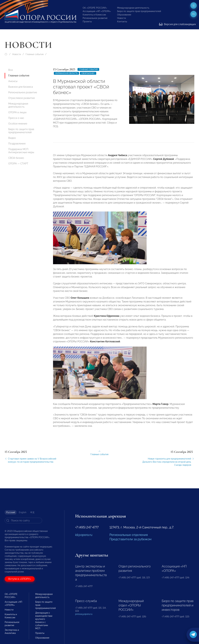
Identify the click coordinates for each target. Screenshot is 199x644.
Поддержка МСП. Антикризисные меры (21, 151)
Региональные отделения (129, 535)
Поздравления (17, 144)
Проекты (87, 22)
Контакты (122, 22)
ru (194, 14)
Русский (11, 512)
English (23, 512)
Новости (121, 18)
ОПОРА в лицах (17, 112)
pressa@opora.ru (84, 614)
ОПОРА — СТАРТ (18, 164)
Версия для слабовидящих (177, 24)
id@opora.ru (84, 535)
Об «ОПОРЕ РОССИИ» (95, 8)
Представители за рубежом (130, 539)
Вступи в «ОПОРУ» (20, 579)
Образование (124, 15)
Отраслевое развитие (22, 98)
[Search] (23, 520)
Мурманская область (66, 73)
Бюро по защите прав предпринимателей (139, 11)
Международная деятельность (133, 8)
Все (11, 70)
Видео (12, 138)
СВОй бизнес (16, 158)
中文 (32, 512)
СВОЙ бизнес (88, 73)
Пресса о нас (16, 118)
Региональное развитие (95, 18)
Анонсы (13, 81)
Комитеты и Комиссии (94, 15)
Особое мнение (18, 124)
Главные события (35, 54)
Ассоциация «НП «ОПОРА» (97, 11)
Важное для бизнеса (21, 87)
